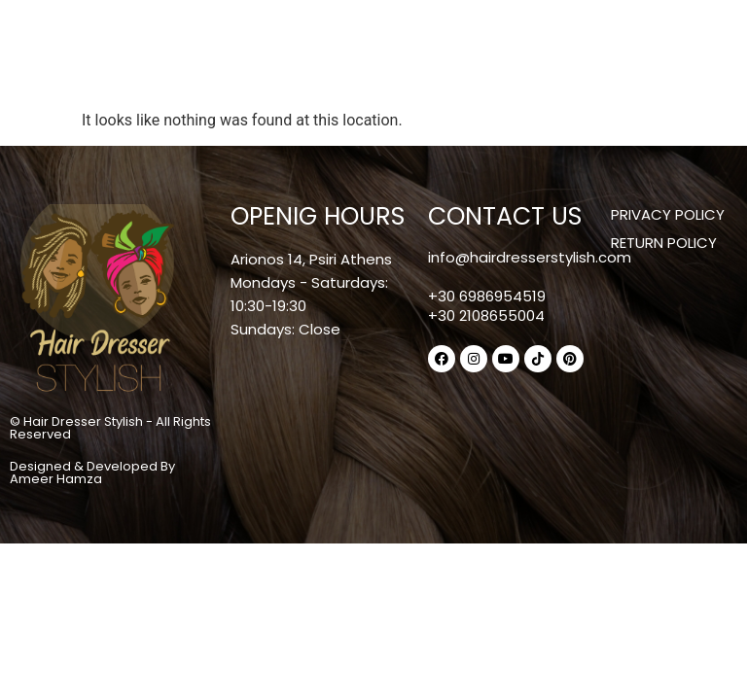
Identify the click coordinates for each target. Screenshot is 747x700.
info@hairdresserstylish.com (530, 257)
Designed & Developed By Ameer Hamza (92, 472)
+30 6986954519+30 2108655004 (487, 306)
